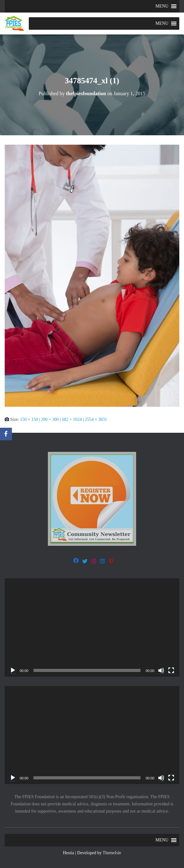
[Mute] (161, 670)
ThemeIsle (112, 853)
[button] (162, 6)
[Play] (13, 670)
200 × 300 (50, 419)
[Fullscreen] (171, 670)
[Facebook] (6, 434)
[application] (92, 628)
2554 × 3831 (96, 419)
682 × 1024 (72, 419)
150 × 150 (29, 419)
